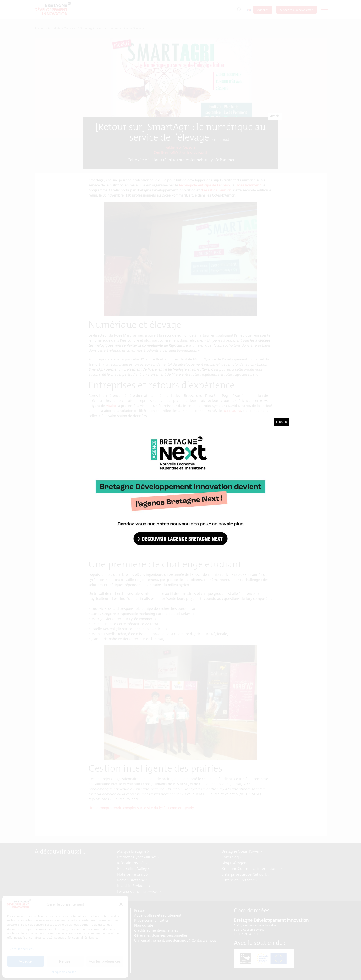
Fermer (281, 422)
